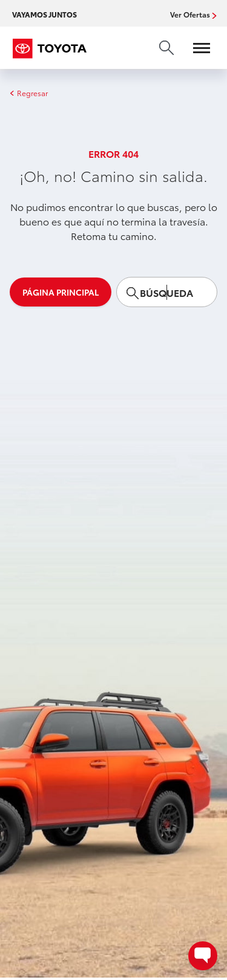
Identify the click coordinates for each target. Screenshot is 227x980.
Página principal (61, 292)
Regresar (29, 93)
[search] (166, 48)
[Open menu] (196, 48)
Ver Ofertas (191, 15)
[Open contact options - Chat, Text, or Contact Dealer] (203, 956)
